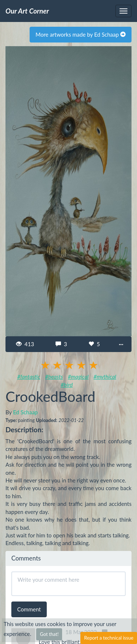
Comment (29, 609)
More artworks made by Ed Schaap (81, 34)
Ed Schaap (26, 412)
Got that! (49, 634)
